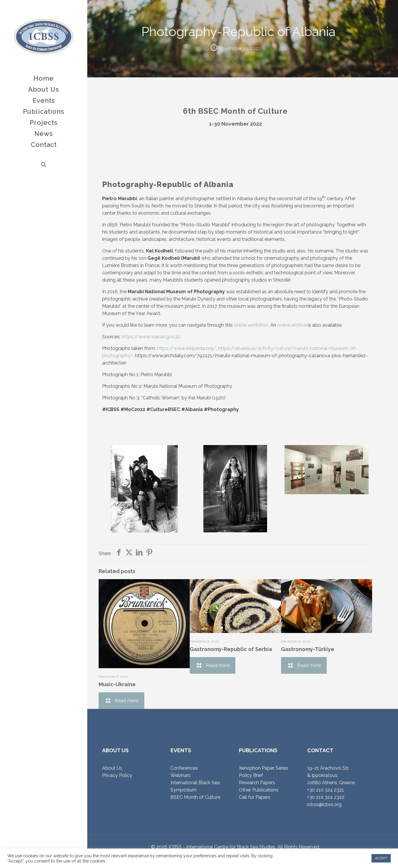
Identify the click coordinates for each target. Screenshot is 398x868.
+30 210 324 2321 (326, 790)
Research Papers (257, 783)
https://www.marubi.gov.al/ (152, 337)
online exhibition (251, 325)
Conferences (184, 768)
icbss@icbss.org (324, 804)
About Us (112, 768)
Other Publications (259, 790)
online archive (292, 325)
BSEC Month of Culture (195, 797)
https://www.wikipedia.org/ (186, 348)
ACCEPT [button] (381, 858)
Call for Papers (255, 797)
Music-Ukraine (117, 684)
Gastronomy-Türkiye (308, 649)
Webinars (181, 775)
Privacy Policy (117, 775)
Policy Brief (251, 775)
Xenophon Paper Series (264, 768)
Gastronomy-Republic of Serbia (231, 649)
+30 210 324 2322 (326, 797)
